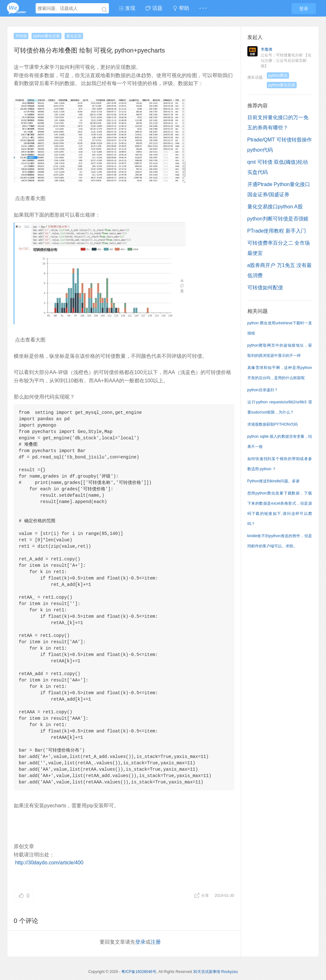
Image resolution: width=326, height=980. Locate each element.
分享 (202, 896)
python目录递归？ (263, 390)
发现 (127, 8)
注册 (156, 942)
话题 (154, 8)
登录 (304, 9)
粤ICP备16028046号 (139, 972)
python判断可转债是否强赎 (278, 219)
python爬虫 (278, 76)
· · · (203, 8)
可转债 (21, 36)
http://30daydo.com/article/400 (49, 863)
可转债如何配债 (265, 288)
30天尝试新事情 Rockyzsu (215, 972)
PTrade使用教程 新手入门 (277, 231)
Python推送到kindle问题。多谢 (274, 481)
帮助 (181, 8)
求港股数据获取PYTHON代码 (273, 424)
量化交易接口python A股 (275, 207)
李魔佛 (266, 49)
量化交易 (74, 36)
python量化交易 (46, 36)
